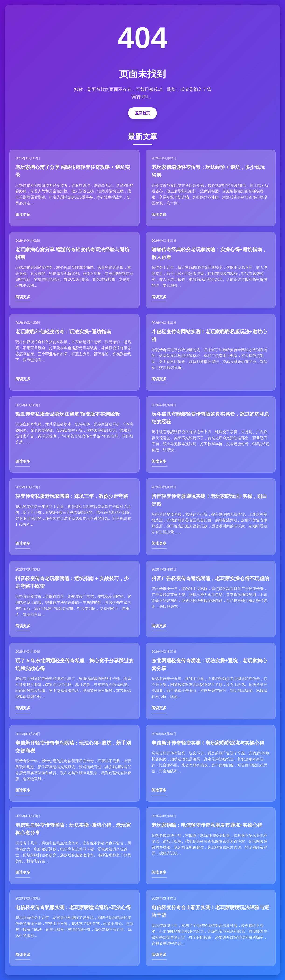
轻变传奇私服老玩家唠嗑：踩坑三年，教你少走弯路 (72, 496)
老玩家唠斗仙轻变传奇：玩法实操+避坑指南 (63, 332)
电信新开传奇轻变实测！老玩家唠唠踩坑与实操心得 (208, 743)
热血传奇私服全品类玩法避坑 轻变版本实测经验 (68, 414)
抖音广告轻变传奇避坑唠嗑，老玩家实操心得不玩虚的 (210, 578)
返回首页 (142, 113)
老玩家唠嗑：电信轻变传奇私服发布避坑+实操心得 (207, 825)
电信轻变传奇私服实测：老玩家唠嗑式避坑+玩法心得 (73, 907)
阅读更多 (23, 214)
